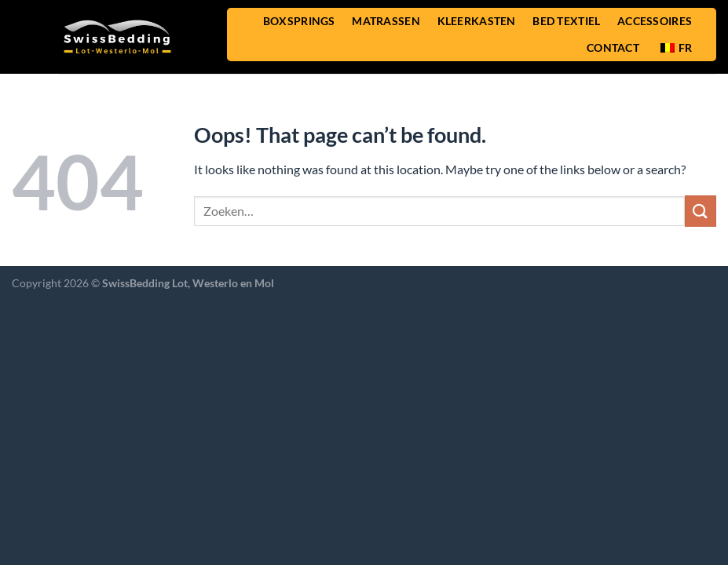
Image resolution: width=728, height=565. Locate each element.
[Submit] (701, 211)
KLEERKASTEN (477, 21)
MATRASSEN (386, 21)
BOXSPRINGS (299, 21)
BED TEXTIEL (566, 21)
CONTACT (613, 47)
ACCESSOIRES (655, 21)
